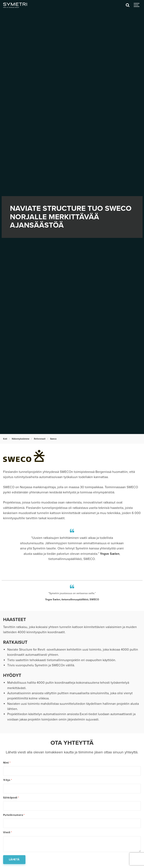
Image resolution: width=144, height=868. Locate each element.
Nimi (7, 763)
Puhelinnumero (14, 815)
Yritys (8, 780)
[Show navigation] (137, 5)
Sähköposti (11, 798)
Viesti (8, 833)
